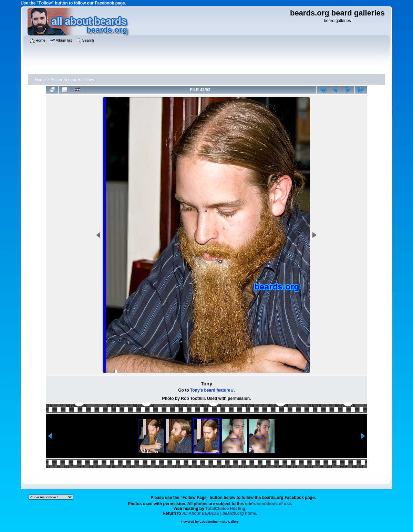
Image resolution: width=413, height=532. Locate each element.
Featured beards (66, 80)
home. (220, 513)
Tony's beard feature (210, 390)
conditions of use (274, 504)
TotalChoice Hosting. (226, 509)
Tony (90, 80)
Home (40, 80)
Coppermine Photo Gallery (219, 522)
